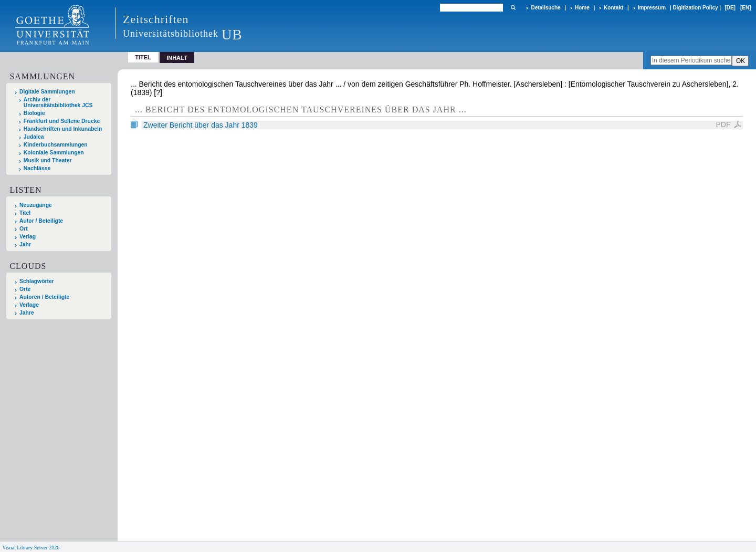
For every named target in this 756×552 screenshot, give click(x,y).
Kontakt (613, 8)
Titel (143, 57)
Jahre (27, 313)
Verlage (29, 305)
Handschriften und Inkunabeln (63, 129)
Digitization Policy (695, 8)
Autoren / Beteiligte (44, 297)
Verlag (28, 237)
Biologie (34, 113)
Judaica (34, 137)
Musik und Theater (48, 160)
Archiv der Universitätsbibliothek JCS (58, 102)
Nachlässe (37, 168)
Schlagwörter (37, 281)
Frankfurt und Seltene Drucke (62, 121)
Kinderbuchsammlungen (56, 145)
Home (582, 8)
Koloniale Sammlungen (54, 153)
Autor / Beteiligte (41, 221)
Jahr (25, 244)
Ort (24, 229)
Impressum (652, 8)
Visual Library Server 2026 (31, 548)
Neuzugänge (36, 205)
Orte (25, 289)
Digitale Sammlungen (47, 92)
